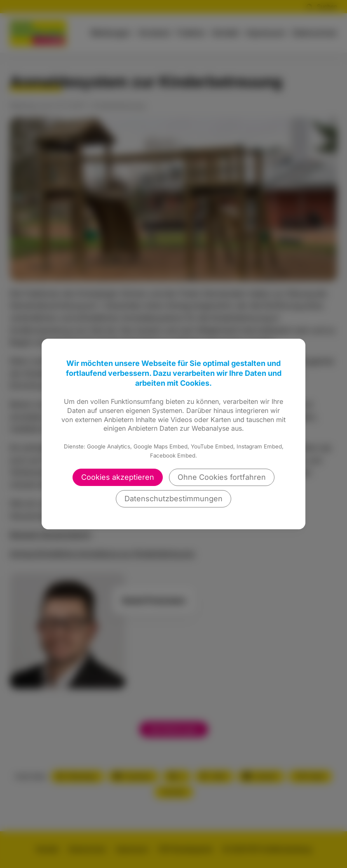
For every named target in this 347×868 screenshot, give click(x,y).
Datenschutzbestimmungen (173, 499)
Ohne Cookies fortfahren (222, 477)
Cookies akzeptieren (118, 477)
